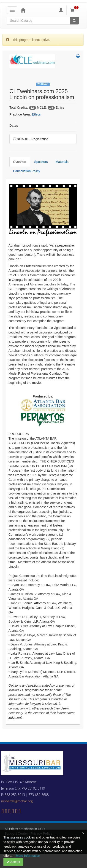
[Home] (23, 10)
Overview (20, 162)
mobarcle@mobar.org (17, 801)
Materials (62, 162)
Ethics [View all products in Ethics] (36, 114)
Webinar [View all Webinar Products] (43, 84)
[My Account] (61, 10)
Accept (13, 862)
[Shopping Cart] (75, 10)
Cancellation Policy (27, 171)
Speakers (41, 162)
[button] (78, 56)
